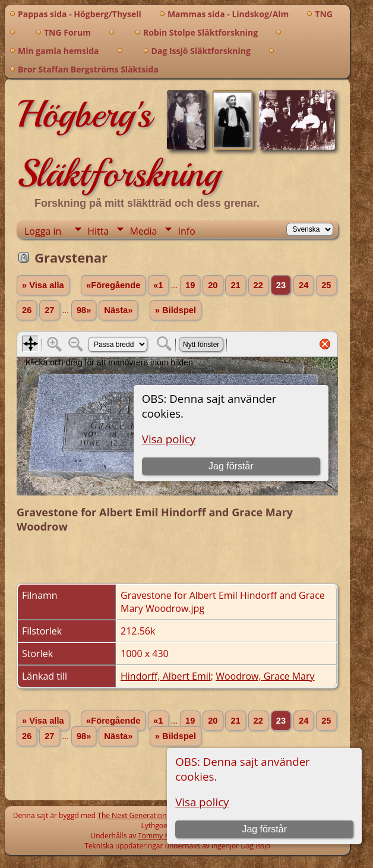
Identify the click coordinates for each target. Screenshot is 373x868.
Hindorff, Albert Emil (166, 676)
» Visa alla (43, 285)
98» (84, 310)
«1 (158, 285)
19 (190, 285)
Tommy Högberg (165, 836)
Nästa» (118, 310)
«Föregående (113, 285)
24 (304, 285)
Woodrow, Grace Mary (265, 676)
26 (27, 310)
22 (258, 285)
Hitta (98, 231)
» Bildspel (176, 310)
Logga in (43, 231)
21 (235, 285)
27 (49, 310)
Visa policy (202, 802)
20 (213, 285)
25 (326, 285)
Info (186, 231)
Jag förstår (264, 829)
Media (143, 231)
